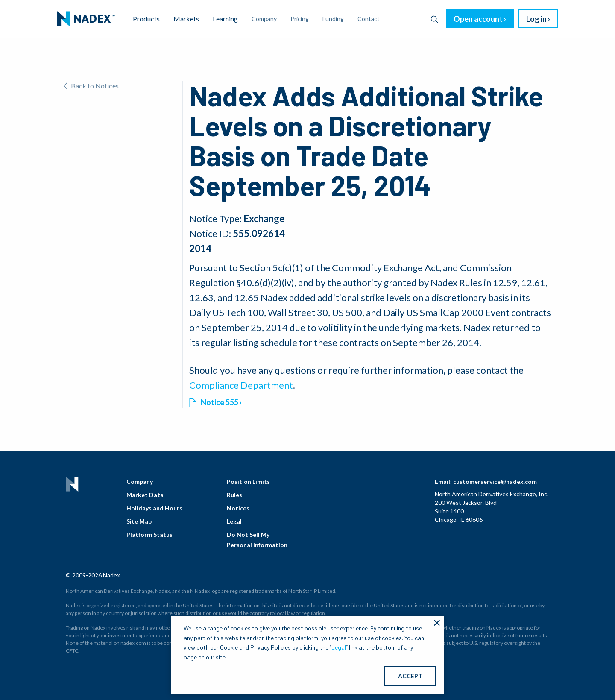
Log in (536, 19)
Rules (234, 495)
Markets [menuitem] (186, 19)
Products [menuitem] (146, 19)
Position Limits (248, 482)
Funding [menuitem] (333, 19)
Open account (478, 19)
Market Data (145, 495)
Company (140, 482)
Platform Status (149, 535)
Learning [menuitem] (225, 19)
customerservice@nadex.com (495, 482)
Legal (234, 521)
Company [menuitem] (264, 19)
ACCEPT (410, 676)
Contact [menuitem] (369, 19)
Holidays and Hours (154, 508)
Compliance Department (241, 385)
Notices (238, 508)
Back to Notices (91, 86)
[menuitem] (86, 19)
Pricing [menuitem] (300, 19)
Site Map (139, 521)
